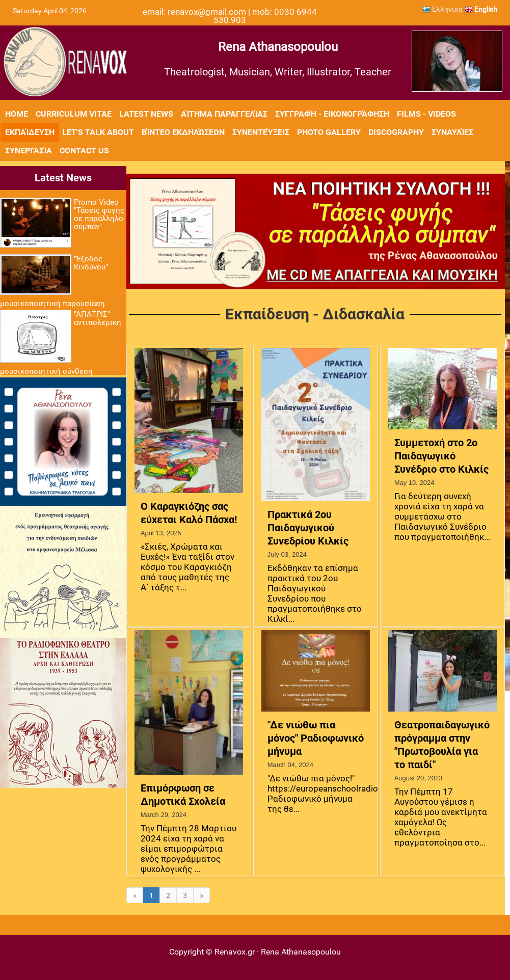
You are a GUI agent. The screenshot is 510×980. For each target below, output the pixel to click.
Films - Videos (426, 114)
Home (17, 114)
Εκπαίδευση (30, 132)
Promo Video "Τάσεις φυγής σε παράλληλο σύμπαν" (99, 214)
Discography (396, 132)
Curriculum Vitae (74, 114)
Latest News (146, 114)
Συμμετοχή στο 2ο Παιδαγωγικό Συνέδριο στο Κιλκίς (441, 456)
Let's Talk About (98, 132)
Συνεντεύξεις (261, 132)
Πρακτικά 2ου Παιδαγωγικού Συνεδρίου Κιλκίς (308, 528)
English (481, 9)
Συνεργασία (29, 151)
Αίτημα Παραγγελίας (224, 114)
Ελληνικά (442, 9)
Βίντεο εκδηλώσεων (183, 132)
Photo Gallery (329, 132)
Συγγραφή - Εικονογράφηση (332, 114)
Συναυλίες (452, 132)
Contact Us (84, 151)
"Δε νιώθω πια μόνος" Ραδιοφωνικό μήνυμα (316, 738)
